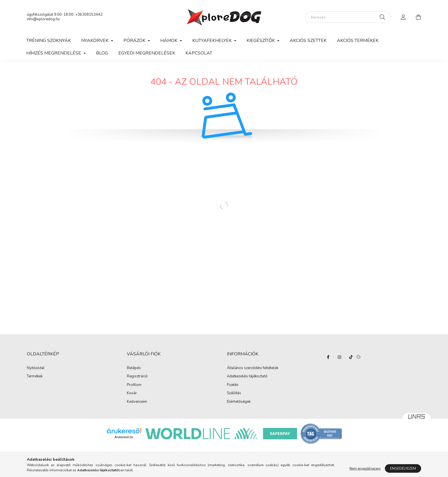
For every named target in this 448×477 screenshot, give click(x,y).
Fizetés (233, 385)
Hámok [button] (169, 41)
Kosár (132, 393)
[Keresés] (348, 17)
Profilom (134, 385)
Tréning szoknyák (49, 41)
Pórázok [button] (135, 41)
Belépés (134, 368)
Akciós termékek (358, 41)
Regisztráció (137, 377)
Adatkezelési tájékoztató (247, 377)
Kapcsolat (199, 53)
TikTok (351, 357)
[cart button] (418, 17)
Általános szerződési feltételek (253, 368)
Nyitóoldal (36, 368)
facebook (328, 357)
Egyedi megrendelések (147, 53)
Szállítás (234, 393)
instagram (339, 357)
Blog (102, 53)
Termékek (35, 377)
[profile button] (403, 17)
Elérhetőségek (239, 402)
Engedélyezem (403, 468)
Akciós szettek (308, 41)
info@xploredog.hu (43, 19)
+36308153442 (89, 15)
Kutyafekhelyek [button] (213, 41)
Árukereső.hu (124, 437)
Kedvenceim (137, 402)
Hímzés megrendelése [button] (54, 53)
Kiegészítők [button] (261, 41)
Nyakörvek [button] (95, 41)
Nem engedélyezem (365, 468)
